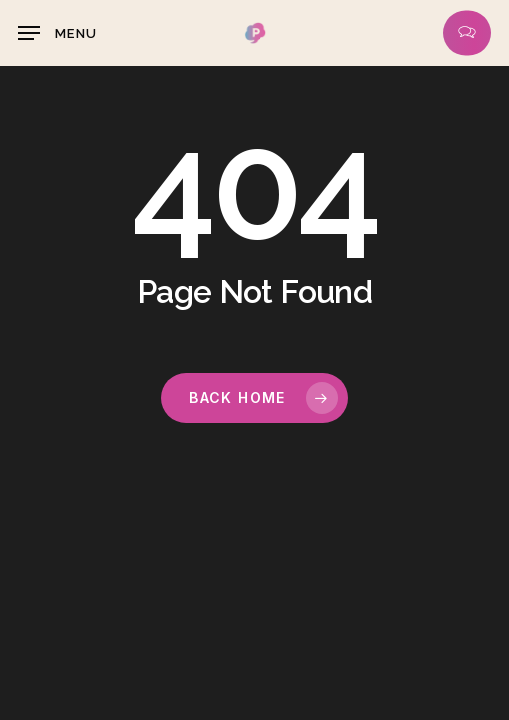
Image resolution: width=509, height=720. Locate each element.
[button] (57, 33)
